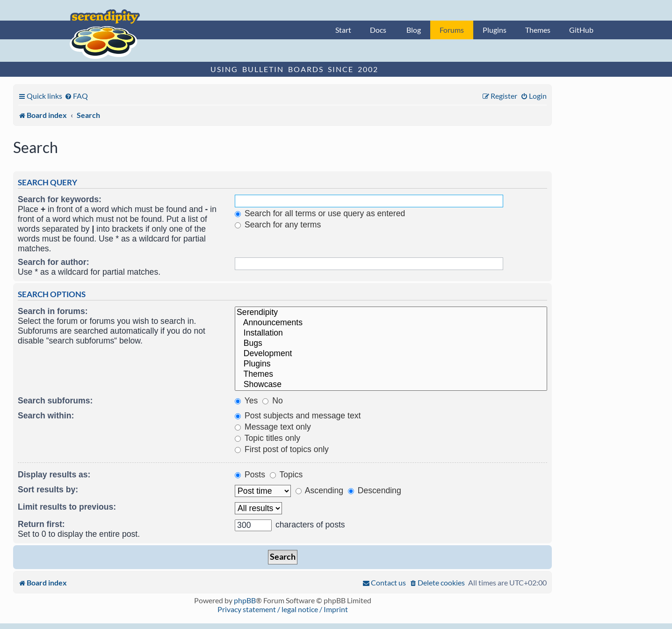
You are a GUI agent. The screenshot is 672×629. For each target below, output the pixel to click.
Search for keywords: (60, 199)
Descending (375, 490)
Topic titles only (267, 438)
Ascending (319, 490)
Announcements (391, 323)
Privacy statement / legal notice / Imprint (283, 609)
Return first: (41, 524)
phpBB (245, 600)
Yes (246, 401)
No (272, 401)
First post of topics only (282, 449)
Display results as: (54, 475)
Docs (378, 30)
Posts (250, 475)
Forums (452, 30)
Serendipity (391, 313)
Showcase (391, 385)
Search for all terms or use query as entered (320, 213)
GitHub (581, 30)
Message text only (273, 427)
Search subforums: (55, 401)
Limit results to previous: (67, 507)
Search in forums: (53, 311)
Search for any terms (278, 225)
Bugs (391, 344)
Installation (391, 333)
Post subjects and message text (298, 416)
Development (391, 354)
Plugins (495, 30)
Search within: (46, 416)
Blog (414, 30)
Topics (286, 475)
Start (343, 30)
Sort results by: (48, 490)
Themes (538, 30)
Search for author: (54, 262)
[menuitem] (76, 96)
